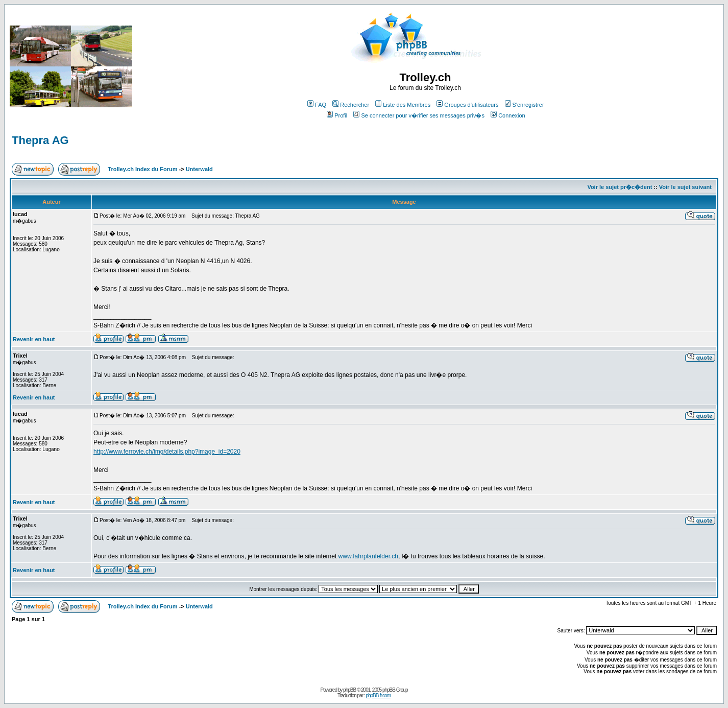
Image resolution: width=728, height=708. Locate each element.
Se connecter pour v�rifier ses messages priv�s (419, 115)
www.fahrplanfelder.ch (368, 556)
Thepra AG (40, 140)
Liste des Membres (403, 105)
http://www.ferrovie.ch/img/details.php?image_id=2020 (167, 452)
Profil (337, 115)
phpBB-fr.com (378, 695)
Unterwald (199, 169)
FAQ (317, 105)
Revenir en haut (34, 339)
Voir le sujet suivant (685, 187)
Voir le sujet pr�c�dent (620, 187)
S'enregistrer (525, 105)
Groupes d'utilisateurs (467, 105)
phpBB (349, 690)
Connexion (508, 115)
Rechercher (351, 105)
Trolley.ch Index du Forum (142, 169)
